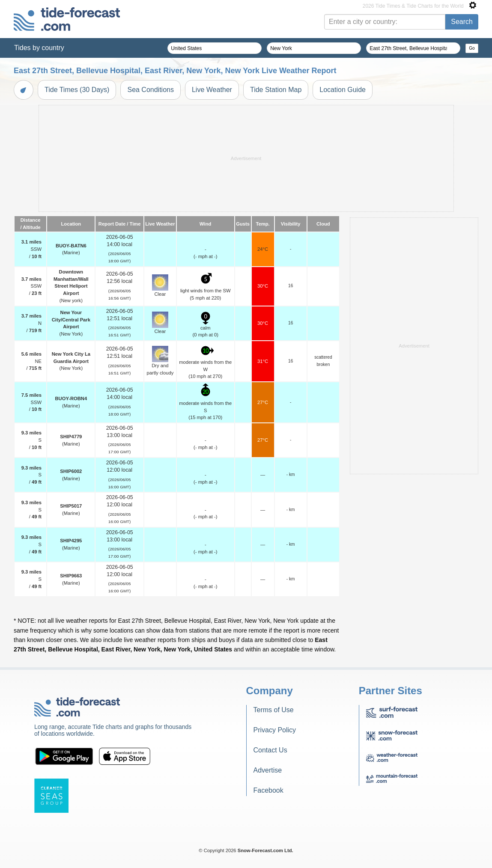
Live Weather (212, 90)
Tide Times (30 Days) (77, 90)
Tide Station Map (276, 90)
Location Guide (343, 90)
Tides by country (39, 48)
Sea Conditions (151, 90)
